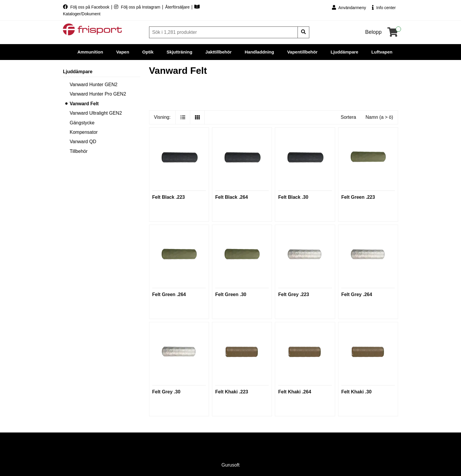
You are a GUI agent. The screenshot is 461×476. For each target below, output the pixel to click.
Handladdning (259, 52)
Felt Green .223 (358, 197)
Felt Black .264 (232, 197)
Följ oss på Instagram (138, 7)
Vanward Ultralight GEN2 (96, 113)
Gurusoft (230, 465)
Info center (384, 7)
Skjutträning (180, 52)
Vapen (123, 52)
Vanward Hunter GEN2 (93, 85)
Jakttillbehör (219, 52)
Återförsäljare (178, 7)
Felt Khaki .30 (356, 392)
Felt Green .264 (169, 294)
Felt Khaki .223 (232, 392)
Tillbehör (79, 151)
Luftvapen (382, 52)
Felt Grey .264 (357, 294)
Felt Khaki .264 (295, 392)
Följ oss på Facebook (87, 7)
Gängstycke (82, 123)
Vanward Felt (84, 104)
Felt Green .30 (231, 294)
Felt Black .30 (293, 197)
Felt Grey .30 (166, 392)
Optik (148, 52)
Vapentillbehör (302, 52)
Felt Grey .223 (294, 294)
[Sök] (224, 32)
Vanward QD (83, 142)
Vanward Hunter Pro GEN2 (98, 94)
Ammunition (90, 52)
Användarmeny (349, 7)
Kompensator (84, 132)
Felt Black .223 (169, 197)
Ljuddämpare (344, 52)
